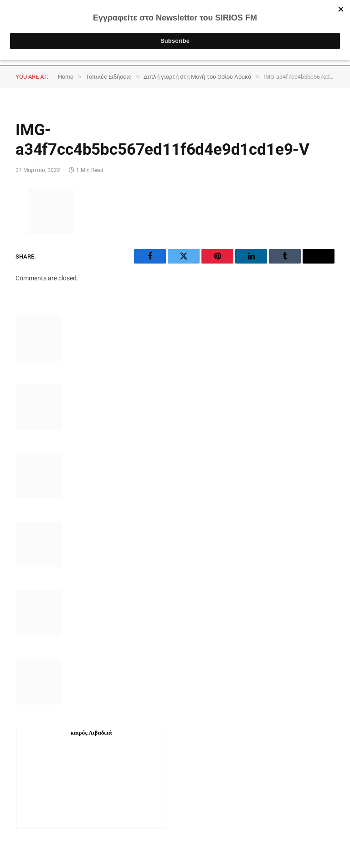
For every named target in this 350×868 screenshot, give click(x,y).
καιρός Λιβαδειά (91, 733)
